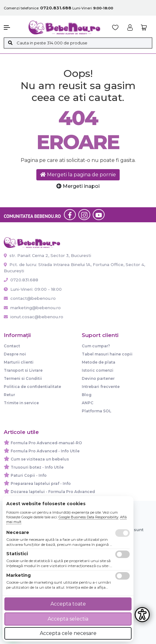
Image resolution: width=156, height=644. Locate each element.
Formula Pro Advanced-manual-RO (46, 443)
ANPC (88, 403)
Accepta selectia (68, 619)
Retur (9, 395)
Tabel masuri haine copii (107, 354)
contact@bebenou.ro (30, 298)
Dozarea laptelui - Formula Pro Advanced (53, 492)
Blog (87, 395)
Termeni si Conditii (23, 378)
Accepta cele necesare (68, 633)
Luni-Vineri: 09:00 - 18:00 (33, 289)
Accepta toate (68, 604)
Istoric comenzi (98, 370)
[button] (13, 28)
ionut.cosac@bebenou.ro (34, 317)
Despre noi (15, 354)
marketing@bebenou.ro (32, 308)
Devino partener (98, 378)
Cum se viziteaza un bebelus (40, 459)
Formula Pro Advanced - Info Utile (45, 451)
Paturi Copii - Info (29, 475)
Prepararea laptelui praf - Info (41, 483)
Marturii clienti (19, 362)
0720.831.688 (21, 280)
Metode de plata (99, 362)
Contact (12, 346)
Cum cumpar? (96, 346)
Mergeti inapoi (78, 186)
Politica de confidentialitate (32, 387)
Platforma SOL (96, 411)
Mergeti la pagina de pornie (78, 175)
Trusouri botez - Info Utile (37, 467)
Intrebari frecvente (101, 387)
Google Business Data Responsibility (88, 517)
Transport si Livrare (23, 370)
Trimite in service (21, 403)
